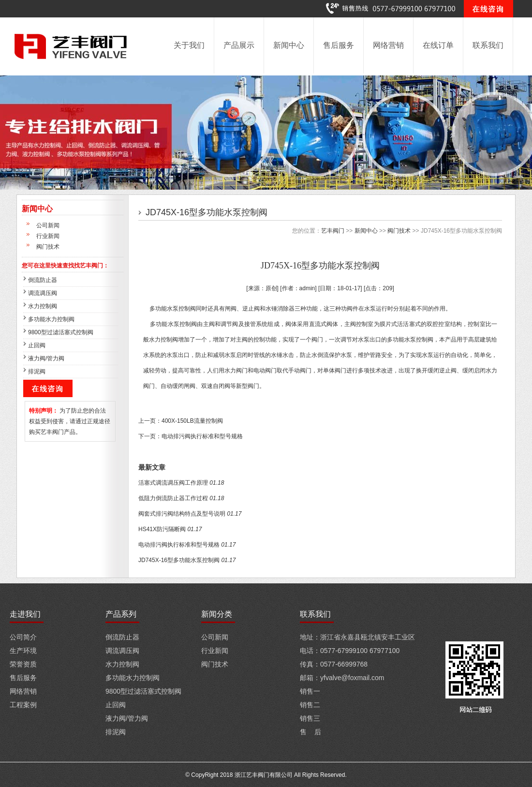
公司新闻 (48, 225)
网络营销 (388, 45)
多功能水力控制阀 (51, 319)
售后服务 (339, 45)
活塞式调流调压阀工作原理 (173, 483)
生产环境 (23, 651)
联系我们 (488, 45)
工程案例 (23, 705)
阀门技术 (48, 247)
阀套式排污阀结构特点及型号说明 (182, 514)
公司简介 (23, 637)
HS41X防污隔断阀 (162, 529)
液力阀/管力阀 (46, 358)
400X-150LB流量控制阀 (192, 421)
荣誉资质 (23, 664)
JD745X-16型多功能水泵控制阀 (179, 560)
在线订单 (438, 45)
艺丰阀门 (333, 231)
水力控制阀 (43, 306)
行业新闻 (48, 236)
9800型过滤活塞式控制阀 (61, 332)
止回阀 (37, 345)
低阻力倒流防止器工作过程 (173, 498)
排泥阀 (37, 371)
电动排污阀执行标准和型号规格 (202, 436)
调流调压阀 (43, 293)
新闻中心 (289, 45)
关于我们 (189, 45)
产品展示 (239, 45)
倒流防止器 (43, 280)
